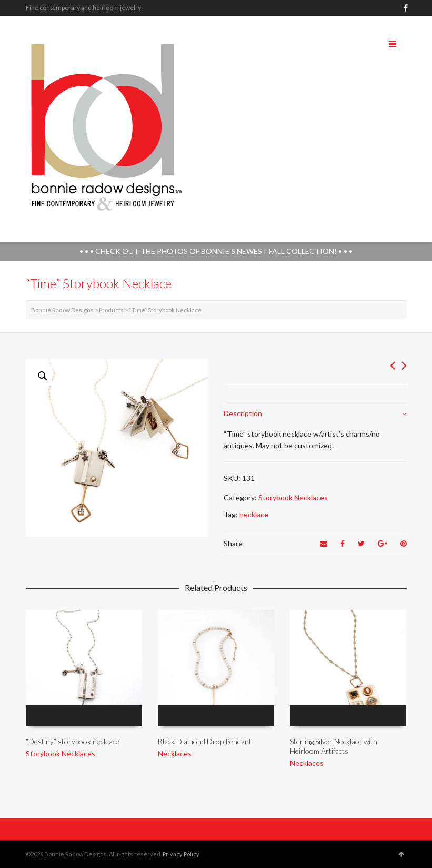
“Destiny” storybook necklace (73, 741)
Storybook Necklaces (293, 497)
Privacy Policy (181, 854)
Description (243, 413)
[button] (43, 376)
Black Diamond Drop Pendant (205, 741)
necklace (254, 514)
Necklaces (175, 753)
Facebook (406, 8)
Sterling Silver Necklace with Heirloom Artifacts (334, 746)
